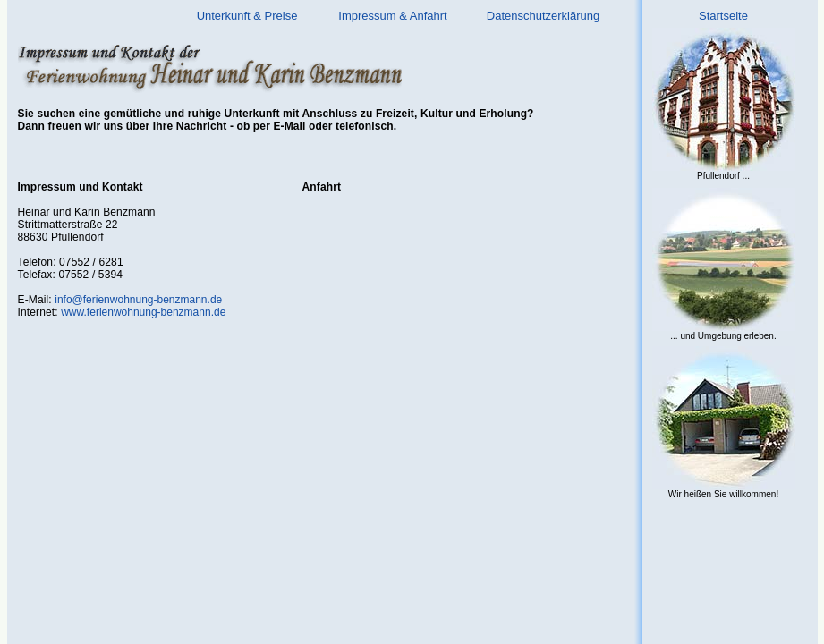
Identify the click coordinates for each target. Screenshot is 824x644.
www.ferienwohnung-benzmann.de (143, 312)
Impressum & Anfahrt (392, 16)
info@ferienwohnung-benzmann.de (138, 300)
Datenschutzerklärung (543, 16)
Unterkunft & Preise (247, 16)
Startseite (723, 16)
